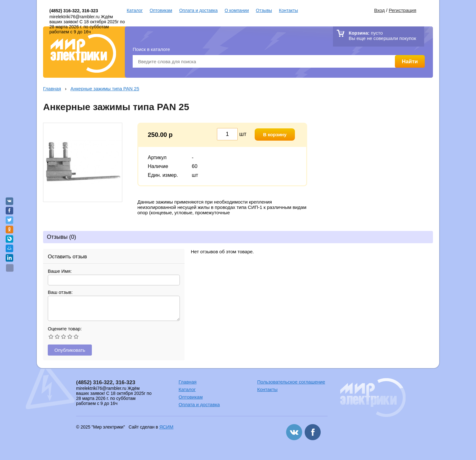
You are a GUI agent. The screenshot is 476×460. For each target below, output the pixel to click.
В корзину (275, 135)
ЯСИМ (166, 427)
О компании (237, 10)
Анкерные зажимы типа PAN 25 (105, 89)
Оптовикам (161, 10)
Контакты (288, 10)
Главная (52, 89)
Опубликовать (70, 350)
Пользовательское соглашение (291, 382)
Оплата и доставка (198, 10)
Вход (379, 10)
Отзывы (264, 10)
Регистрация (402, 10)
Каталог (135, 10)
